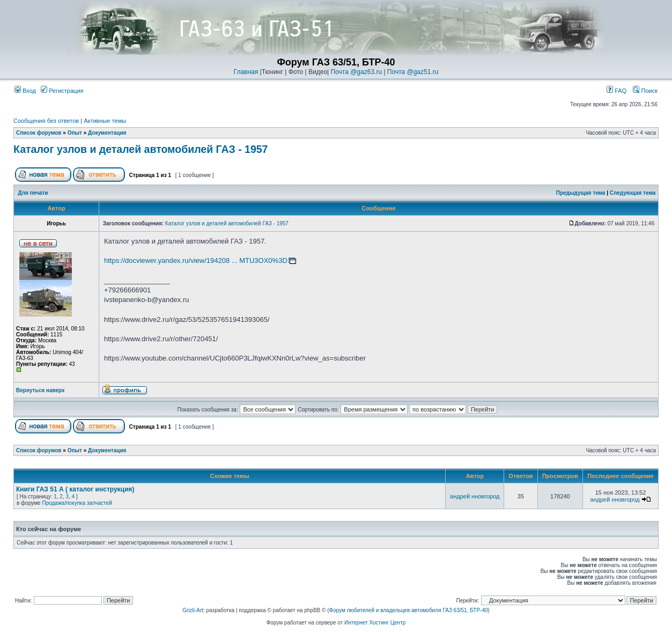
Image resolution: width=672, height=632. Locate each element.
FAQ (616, 91)
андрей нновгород (475, 496)
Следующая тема (633, 193)
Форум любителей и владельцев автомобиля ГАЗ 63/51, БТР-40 (409, 610)
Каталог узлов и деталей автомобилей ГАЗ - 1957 (141, 149)
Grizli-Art (193, 610)
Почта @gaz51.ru (413, 72)
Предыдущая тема (581, 193)
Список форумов (39, 133)
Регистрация (62, 91)
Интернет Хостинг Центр (375, 623)
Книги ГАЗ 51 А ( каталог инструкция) (75, 489)
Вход (25, 91)
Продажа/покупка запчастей (77, 503)
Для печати (33, 193)
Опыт (75, 133)
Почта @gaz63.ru (357, 72)
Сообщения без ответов (46, 121)
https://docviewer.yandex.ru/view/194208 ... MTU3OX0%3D (196, 260)
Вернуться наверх (40, 390)
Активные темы (105, 121)
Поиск (645, 91)
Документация (107, 133)
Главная (246, 72)
